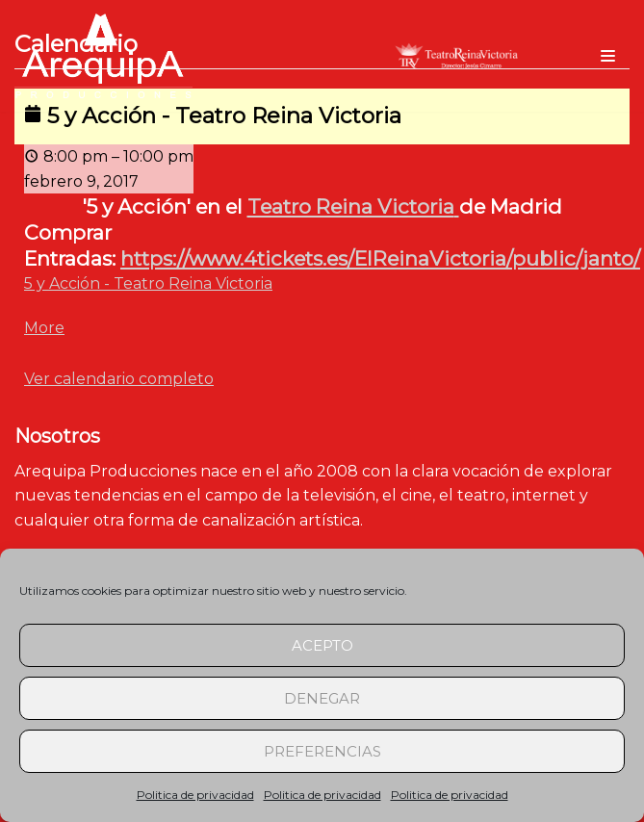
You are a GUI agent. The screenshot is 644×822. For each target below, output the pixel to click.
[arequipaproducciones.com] (103, 56)
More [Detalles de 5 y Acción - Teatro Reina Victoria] (44, 328)
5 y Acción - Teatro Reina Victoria (148, 283)
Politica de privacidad (195, 795)
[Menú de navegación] (608, 56)
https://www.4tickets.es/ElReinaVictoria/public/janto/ (380, 258)
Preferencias (322, 751)
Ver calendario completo (119, 379)
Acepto (322, 645)
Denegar (322, 698)
